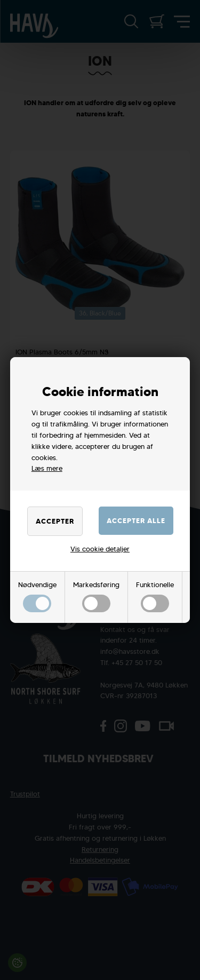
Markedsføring (96, 596)
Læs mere (47, 468)
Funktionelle (155, 596)
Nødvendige (37, 596)
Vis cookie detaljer (100, 549)
